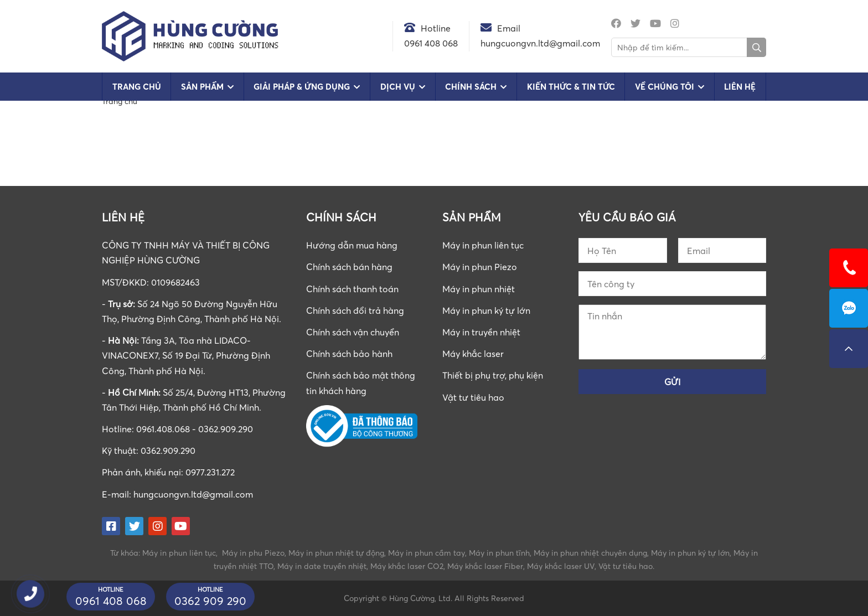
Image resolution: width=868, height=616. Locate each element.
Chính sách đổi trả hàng (355, 310)
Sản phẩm (202, 87)
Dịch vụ (398, 87)
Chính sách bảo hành (349, 354)
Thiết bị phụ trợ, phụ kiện (493, 375)
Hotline (436, 28)
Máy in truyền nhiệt (481, 332)
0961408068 (849, 308)
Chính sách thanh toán (352, 289)
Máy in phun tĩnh (499, 553)
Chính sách (471, 87)
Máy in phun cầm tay (427, 553)
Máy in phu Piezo (253, 553)
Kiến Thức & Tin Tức (571, 87)
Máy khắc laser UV (561, 566)
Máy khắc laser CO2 (407, 566)
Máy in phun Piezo (480, 267)
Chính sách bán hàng (349, 267)
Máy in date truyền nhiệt (322, 566)
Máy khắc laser (473, 354)
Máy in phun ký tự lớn (486, 310)
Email (509, 28)
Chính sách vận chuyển (353, 332)
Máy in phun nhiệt (479, 289)
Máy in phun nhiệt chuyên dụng (590, 553)
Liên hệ (740, 87)
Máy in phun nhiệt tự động (336, 553)
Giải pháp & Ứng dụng (302, 87)
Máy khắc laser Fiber (485, 566)
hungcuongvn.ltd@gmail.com (193, 494)
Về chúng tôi (665, 87)
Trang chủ (137, 87)
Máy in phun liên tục (483, 245)
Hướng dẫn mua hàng (352, 245)
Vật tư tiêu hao (473, 397)
